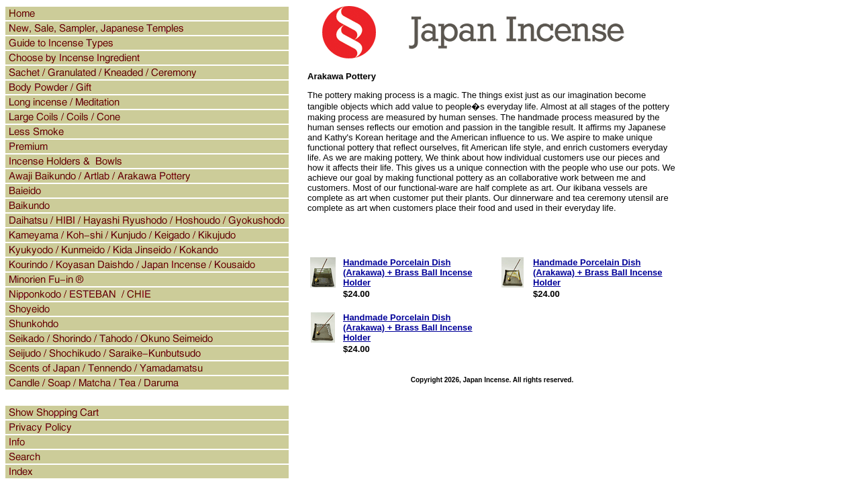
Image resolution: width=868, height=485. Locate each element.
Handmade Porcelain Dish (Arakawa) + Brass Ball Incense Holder (408, 272)
